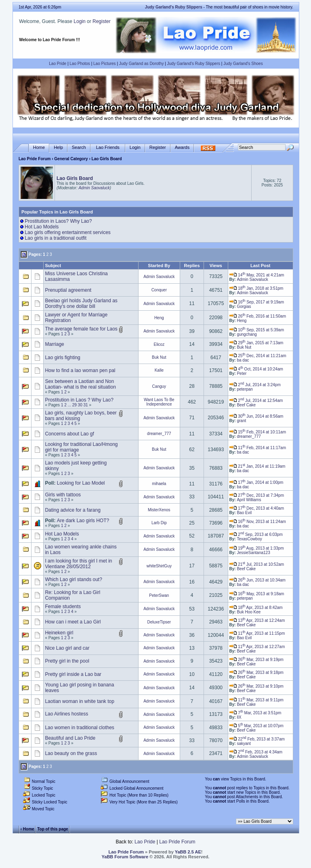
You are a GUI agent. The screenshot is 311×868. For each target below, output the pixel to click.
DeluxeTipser (159, 622)
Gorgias (244, 306)
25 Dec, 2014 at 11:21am (258, 356)
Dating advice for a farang (72, 510)
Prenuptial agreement (68, 290)
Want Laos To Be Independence (159, 402)
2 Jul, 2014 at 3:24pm (255, 385)
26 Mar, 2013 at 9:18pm (256, 672)
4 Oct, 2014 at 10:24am (256, 369)
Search (79, 147)
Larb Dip (159, 523)
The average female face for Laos (81, 329)
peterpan (245, 389)
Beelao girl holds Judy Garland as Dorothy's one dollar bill (81, 303)
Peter (242, 373)
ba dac (243, 360)
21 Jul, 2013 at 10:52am (257, 564)
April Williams (249, 500)
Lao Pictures (105, 64)
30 (80, 405)
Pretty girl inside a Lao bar (73, 674)
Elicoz (159, 344)
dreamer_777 (159, 434)
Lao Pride (58, 64)
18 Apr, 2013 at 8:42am (256, 608)
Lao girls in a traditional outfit (56, 238)
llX (239, 717)
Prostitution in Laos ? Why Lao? (79, 400)
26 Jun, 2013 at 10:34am (257, 580)
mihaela (159, 484)
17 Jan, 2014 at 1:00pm (256, 482)
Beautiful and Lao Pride (70, 738)
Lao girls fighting (62, 358)
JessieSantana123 (253, 553)
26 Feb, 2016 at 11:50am (258, 316)
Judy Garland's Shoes (243, 64)
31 (86, 405)
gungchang (247, 334)
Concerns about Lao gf (69, 434)
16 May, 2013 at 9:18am (257, 594)
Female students (63, 607)
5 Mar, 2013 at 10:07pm (256, 726)
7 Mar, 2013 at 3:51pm (255, 713)
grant (241, 421)
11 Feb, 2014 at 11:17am (258, 448)
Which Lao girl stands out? (73, 579)
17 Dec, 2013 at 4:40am (257, 508)
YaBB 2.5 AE (188, 852)
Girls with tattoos (63, 495)
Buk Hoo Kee (249, 612)
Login (79, 21)
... (69, 405)
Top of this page (53, 829)
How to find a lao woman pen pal (80, 370)
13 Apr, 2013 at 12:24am (257, 620)
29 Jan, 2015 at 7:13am (256, 343)
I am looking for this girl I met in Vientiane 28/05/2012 (78, 564)
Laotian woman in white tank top (79, 701)
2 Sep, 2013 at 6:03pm (256, 534)
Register (102, 21)
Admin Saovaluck (94, 188)
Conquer (159, 290)
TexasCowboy (249, 539)
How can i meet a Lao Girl (73, 622)
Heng (159, 318)
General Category (71, 159)
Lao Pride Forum (35, 159)
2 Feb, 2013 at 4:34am (256, 752)
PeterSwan (159, 595)
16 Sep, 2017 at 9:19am (257, 302)
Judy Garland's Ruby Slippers (194, 64)
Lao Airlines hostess (66, 714)
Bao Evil (244, 513)
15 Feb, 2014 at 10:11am (258, 432)
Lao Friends (108, 147)
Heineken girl (59, 633)
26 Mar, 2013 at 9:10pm (256, 686)
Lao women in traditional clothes (79, 728)
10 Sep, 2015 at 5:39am (257, 330)
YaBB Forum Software (125, 857)
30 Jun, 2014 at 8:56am (256, 416)
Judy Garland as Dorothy (142, 64)
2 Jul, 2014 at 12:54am (256, 401)
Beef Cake (246, 405)
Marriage (54, 344)
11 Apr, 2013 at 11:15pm (257, 633)
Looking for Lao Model (81, 483)
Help (58, 147)
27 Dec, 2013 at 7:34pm (257, 495)
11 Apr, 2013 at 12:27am (257, 647)
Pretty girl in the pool (67, 661)
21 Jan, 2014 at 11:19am (257, 466)
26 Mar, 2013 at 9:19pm (256, 660)
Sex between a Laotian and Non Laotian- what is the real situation (80, 384)
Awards (182, 147)
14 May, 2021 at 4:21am (257, 275)
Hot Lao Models (42, 227)
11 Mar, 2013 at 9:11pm (256, 700)
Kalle (159, 370)
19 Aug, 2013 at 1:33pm (257, 548)
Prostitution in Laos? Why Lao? (58, 221)
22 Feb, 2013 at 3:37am (257, 739)
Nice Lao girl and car (67, 648)
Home (39, 147)
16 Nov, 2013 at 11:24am (258, 522)
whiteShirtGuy (159, 566)
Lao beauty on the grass (71, 753)
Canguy (159, 386)
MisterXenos (159, 510)
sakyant (244, 744)
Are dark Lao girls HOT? (83, 521)
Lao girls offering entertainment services (68, 232)
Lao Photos (80, 64)
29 (75, 405)
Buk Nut (244, 347)
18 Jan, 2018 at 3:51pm (256, 288)
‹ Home (27, 829)
